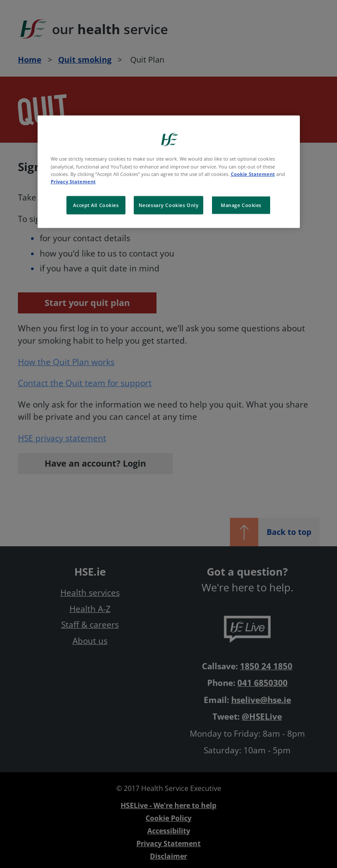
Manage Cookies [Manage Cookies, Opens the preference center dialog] (241, 205)
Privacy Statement (73, 181)
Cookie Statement (253, 174)
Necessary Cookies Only (169, 205)
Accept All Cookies (96, 205)
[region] (169, 172)
